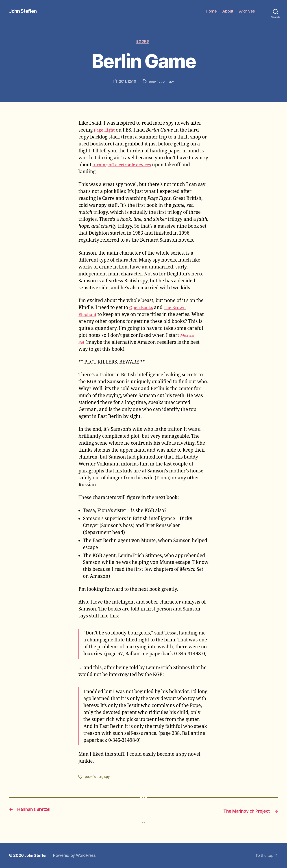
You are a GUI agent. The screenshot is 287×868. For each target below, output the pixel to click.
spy (172, 82)
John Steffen (25, 11)
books (144, 42)
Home (211, 11)
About (228, 11)
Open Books (142, 308)
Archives (247, 11)
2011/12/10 (127, 82)
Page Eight (106, 131)
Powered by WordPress (76, 855)
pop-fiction (159, 82)
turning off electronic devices (125, 166)
